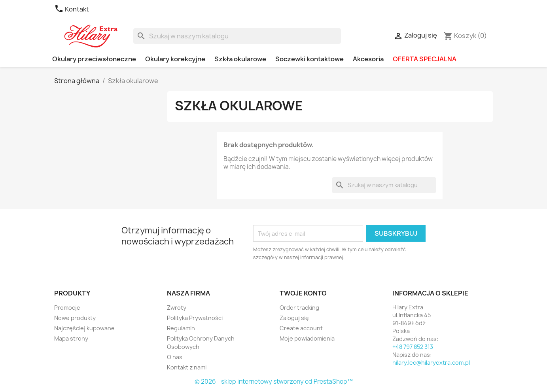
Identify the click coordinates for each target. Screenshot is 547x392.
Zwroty (177, 308)
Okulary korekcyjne (175, 59)
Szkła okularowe (240, 59)
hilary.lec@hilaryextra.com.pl (431, 363)
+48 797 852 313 (413, 347)
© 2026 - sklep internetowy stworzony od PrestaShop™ (274, 382)
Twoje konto (303, 293)
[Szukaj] (237, 36)
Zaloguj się (294, 318)
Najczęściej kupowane (84, 328)
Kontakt (72, 9)
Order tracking (299, 308)
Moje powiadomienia (307, 338)
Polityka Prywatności (195, 318)
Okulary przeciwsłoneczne (94, 59)
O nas (175, 357)
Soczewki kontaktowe (309, 59)
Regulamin (181, 328)
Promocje (67, 308)
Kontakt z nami (187, 367)
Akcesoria (368, 59)
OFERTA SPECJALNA (425, 59)
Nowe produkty (75, 318)
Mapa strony (71, 338)
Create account (301, 328)
